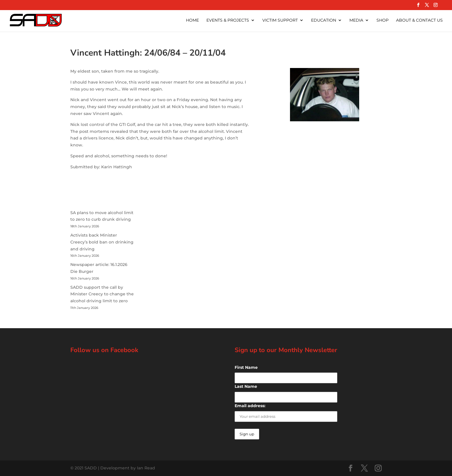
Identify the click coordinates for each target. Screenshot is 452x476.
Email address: (250, 406)
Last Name (246, 386)
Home (192, 20)
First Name (246, 367)
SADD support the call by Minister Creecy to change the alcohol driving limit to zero (102, 294)
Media (356, 20)
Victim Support (280, 20)
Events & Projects (228, 20)
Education (324, 20)
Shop (383, 20)
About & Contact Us (419, 20)
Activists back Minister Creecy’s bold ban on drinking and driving (102, 242)
